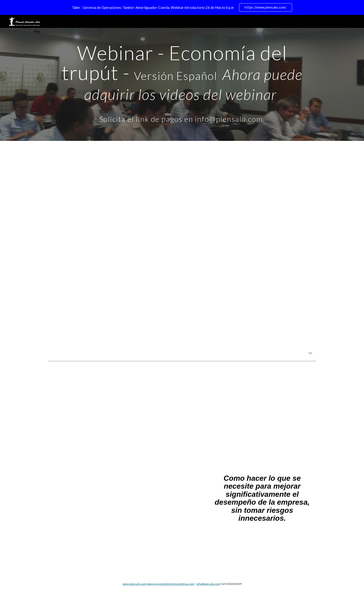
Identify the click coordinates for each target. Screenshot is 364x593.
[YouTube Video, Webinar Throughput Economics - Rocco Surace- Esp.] (182, 291)
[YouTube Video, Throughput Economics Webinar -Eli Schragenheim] (182, 191)
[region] (182, 7)
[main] (182, 84)
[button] (310, 354)
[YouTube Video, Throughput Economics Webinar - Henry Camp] (182, 417)
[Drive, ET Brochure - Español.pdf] (113, 521)
